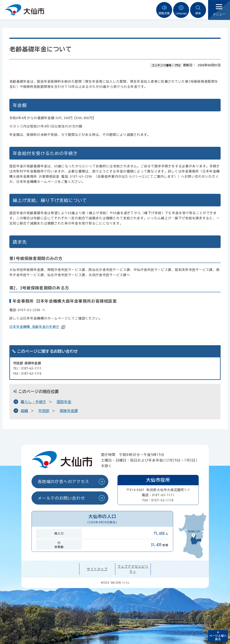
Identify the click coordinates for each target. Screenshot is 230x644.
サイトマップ (97, 569)
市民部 (44, 411)
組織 (24, 411)
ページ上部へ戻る (218, 638)
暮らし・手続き (34, 402)
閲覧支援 (164, 10)
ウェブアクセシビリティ (133, 569)
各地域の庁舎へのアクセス (64, 481)
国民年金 (64, 402)
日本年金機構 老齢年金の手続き (34, 327)
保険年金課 (69, 411)
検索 (198, 10)
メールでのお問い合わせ (61, 498)
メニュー (219, 10)
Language (181, 10)
